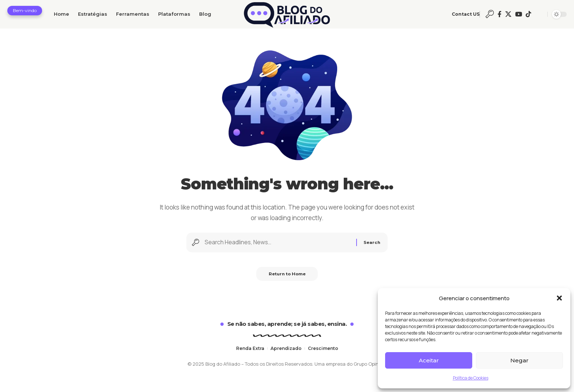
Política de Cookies (471, 378)
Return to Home (287, 280)
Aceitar (429, 360)
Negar (519, 360)
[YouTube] (519, 14)
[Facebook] (500, 14)
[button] (559, 298)
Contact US (466, 14)
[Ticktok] (528, 14)
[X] (508, 14)
